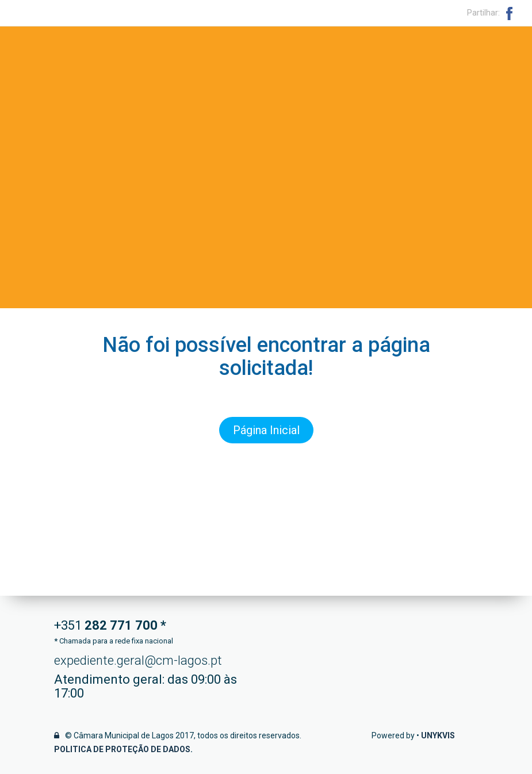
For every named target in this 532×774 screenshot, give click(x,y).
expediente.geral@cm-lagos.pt (138, 660)
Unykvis (438, 735)
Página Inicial (266, 430)
